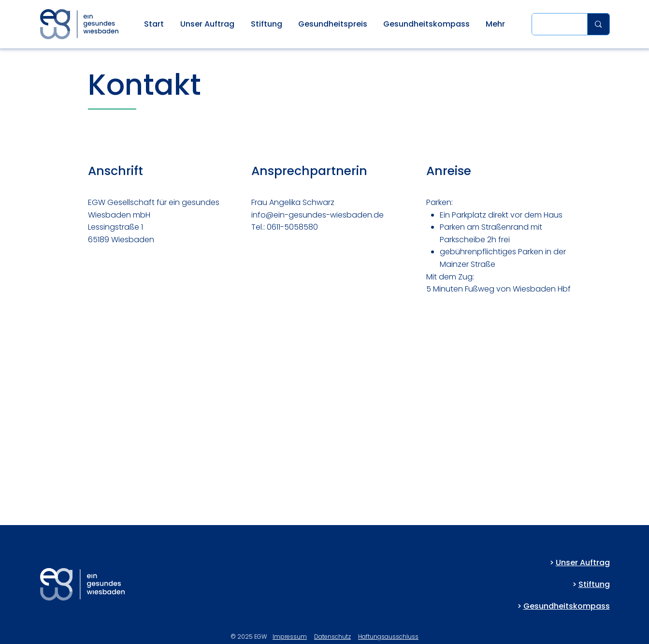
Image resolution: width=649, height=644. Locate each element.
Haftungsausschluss (388, 637)
